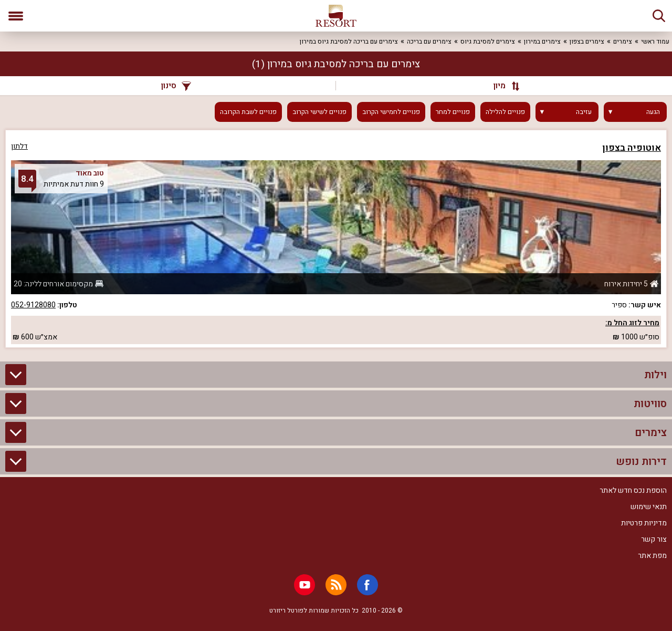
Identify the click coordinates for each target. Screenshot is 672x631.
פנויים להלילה (505, 112)
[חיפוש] (659, 16)
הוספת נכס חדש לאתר (633, 490)
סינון (176, 86)
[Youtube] (304, 585)
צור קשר (654, 539)
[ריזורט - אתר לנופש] (336, 16)
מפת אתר (652, 556)
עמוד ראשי (655, 42)
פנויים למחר (453, 112)
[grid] (336, 239)
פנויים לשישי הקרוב (319, 112)
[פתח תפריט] (16, 16)
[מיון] (501, 86)
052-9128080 (33, 305)
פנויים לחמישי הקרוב (391, 112)
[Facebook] (367, 585)
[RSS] (336, 585)
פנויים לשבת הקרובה (248, 112)
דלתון (19, 146)
